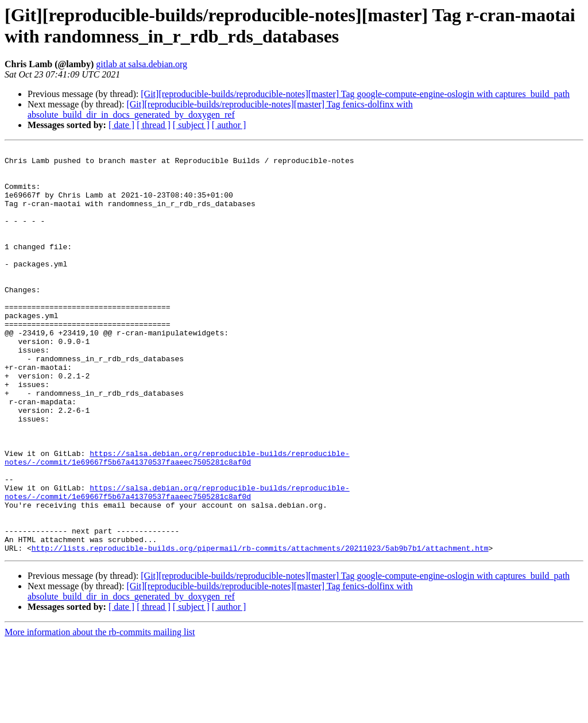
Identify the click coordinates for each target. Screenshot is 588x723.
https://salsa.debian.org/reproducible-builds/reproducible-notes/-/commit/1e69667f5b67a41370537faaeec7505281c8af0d (177, 520)
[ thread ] (154, 125)
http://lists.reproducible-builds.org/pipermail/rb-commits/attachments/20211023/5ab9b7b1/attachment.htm (260, 629)
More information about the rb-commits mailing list (100, 713)
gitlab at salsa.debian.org (142, 64)
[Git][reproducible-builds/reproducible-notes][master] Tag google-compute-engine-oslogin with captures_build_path (355, 94)
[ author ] (229, 125)
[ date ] (121, 125)
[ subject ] (191, 125)
